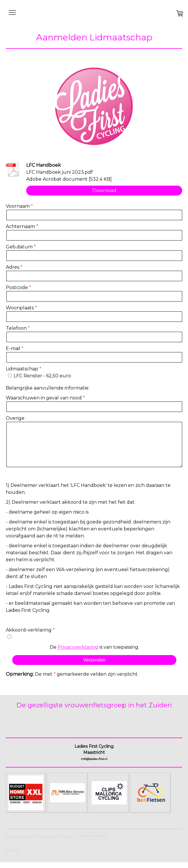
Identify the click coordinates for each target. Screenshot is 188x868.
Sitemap (64, 836)
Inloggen (13, 850)
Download (104, 190)
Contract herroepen (92, 836)
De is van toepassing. (94, 647)
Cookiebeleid (45, 836)
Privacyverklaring (78, 647)
